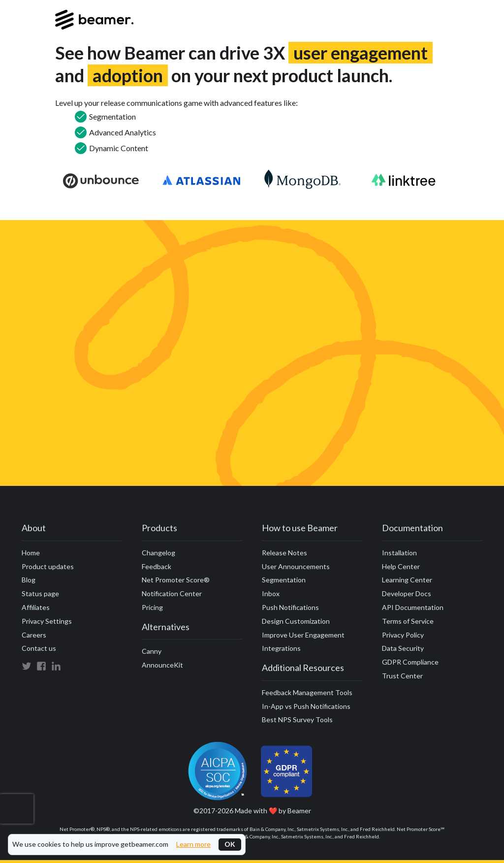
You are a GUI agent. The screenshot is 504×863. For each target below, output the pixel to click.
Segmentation (284, 580)
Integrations (281, 648)
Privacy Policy (403, 635)
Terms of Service (408, 621)
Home (31, 553)
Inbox (271, 593)
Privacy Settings (47, 621)
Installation (399, 553)
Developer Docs (407, 593)
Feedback (157, 566)
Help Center (401, 566)
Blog (29, 580)
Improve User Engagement (303, 635)
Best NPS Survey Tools (297, 719)
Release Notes (284, 553)
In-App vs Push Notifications (306, 706)
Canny (152, 651)
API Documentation (413, 607)
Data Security (403, 648)
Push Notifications (290, 607)
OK (230, 844)
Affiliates (36, 607)
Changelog (158, 553)
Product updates (48, 566)
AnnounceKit (162, 665)
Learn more (193, 844)
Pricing (152, 607)
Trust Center (402, 676)
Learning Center (407, 580)
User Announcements (296, 566)
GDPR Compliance (410, 662)
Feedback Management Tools (307, 692)
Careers (34, 635)
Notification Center (172, 593)
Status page (40, 593)
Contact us (39, 648)
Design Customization (296, 621)
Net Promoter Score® (176, 580)
